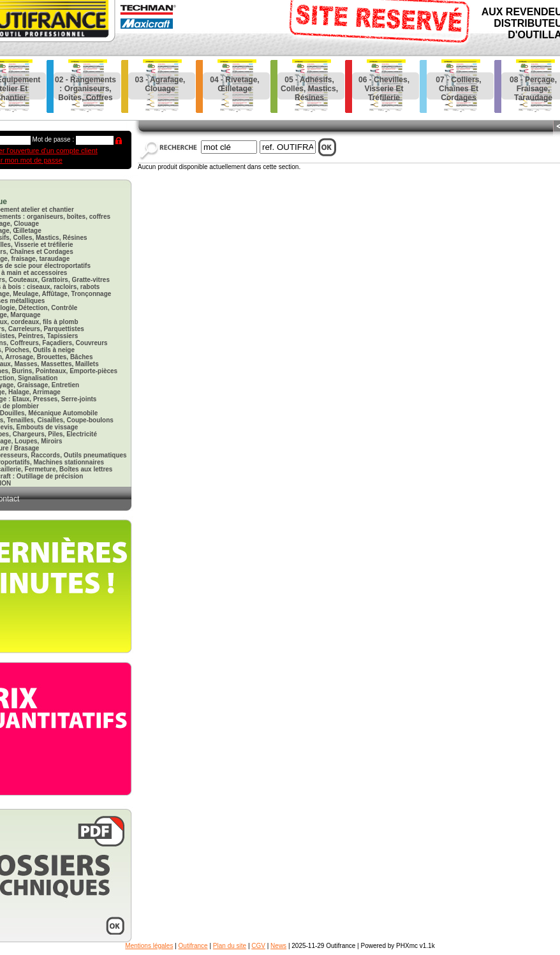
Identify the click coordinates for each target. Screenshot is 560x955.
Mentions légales (149, 946)
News (278, 946)
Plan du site (230, 946)
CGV (258, 946)
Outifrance (193, 946)
